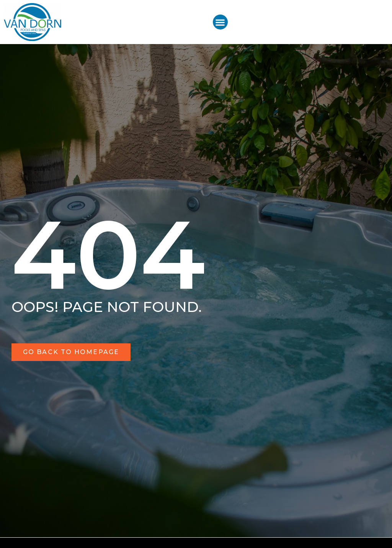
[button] (220, 22)
